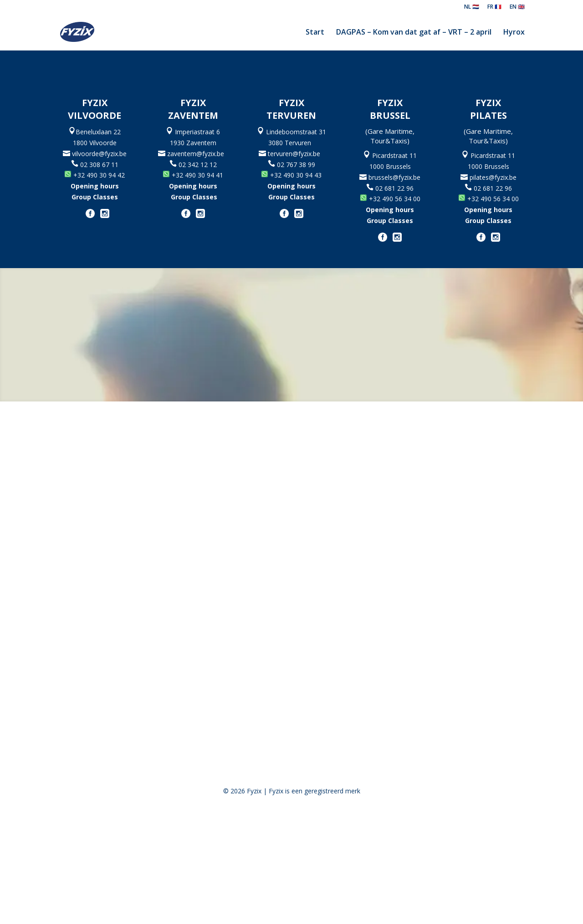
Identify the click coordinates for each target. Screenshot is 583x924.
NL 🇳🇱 (472, 7)
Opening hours (95, 186)
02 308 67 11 (95, 165)
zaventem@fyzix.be (197, 154)
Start (315, 33)
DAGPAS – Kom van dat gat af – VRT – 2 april (414, 33)
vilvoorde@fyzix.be (98, 154)
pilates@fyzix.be (493, 177)
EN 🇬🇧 (517, 7)
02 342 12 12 (198, 165)
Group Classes (95, 197)
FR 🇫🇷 (494, 7)
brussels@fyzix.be (394, 177)
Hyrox (514, 33)
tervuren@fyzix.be (296, 154)
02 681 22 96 (394, 188)
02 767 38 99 (296, 165)
